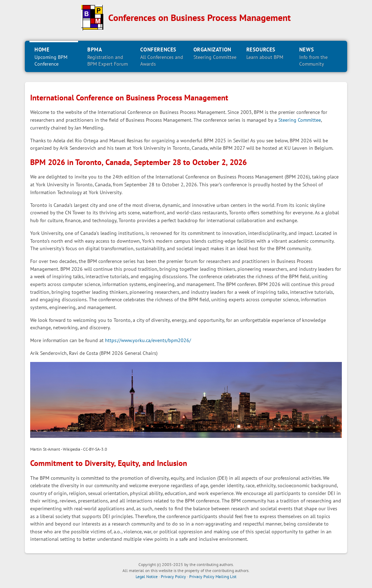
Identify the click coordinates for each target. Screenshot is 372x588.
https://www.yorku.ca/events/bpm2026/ (148, 340)
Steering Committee (300, 120)
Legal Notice (147, 576)
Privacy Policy (173, 576)
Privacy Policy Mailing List (213, 576)
